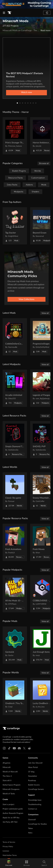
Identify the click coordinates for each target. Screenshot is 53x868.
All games (6, 763)
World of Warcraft (10, 772)
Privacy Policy (8, 847)
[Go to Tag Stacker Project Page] (15, 226)
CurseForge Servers (36, 789)
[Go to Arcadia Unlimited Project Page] (15, 388)
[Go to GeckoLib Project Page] (15, 645)
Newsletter (33, 776)
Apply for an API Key (11, 818)
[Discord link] (19, 748)
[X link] (24, 748)
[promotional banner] (27, 4)
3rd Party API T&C (10, 822)
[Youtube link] (14, 748)
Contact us (33, 809)
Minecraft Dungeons (11, 789)
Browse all (44, 163)
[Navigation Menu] (4, 13)
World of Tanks (9, 794)
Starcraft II (7, 781)
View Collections (27, 299)
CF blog (31, 772)
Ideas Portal (33, 767)
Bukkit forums (34, 785)
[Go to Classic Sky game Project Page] (15, 491)
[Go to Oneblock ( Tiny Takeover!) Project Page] (15, 696)
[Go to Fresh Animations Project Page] (15, 542)
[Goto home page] (10, 13)
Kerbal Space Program (12, 785)
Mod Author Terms (10, 855)
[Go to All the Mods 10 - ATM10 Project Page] (15, 594)
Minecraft (7, 767)
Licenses (6, 851)
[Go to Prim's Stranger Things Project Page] (15, 136)
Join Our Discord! (35, 763)
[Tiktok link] (9, 748)
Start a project (8, 805)
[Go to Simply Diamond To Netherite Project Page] (15, 440)
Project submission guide (13, 809)
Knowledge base (35, 800)
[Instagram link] (4, 748)
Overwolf (32, 820)
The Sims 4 (7, 776)
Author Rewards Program (13, 813)
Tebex (30, 828)
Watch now (27, 92)
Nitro (30, 833)
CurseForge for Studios (37, 824)
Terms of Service (9, 842)
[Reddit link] (29, 748)
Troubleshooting (35, 805)
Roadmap (32, 781)
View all (45, 313)
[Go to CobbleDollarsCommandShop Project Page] (15, 337)
